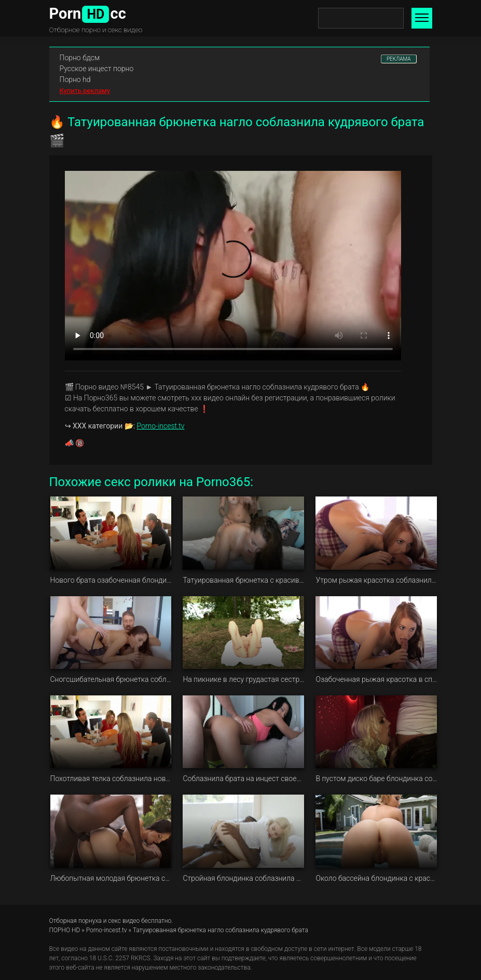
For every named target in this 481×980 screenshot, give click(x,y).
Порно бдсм (80, 58)
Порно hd (75, 79)
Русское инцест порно (97, 69)
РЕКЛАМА (399, 59)
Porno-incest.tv (161, 426)
